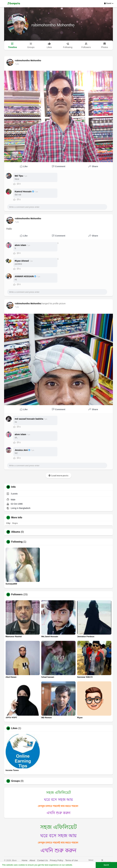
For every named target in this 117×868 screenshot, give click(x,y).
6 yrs (17, 64)
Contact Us (42, 860)
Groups (16, 781)
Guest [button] (109, 3)
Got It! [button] (106, 865)
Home (24, 860)
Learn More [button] (79, 865)
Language (106, 861)
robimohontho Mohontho (53, 25)
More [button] (91, 861)
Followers (17, 595)
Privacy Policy (56, 860)
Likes (14, 728)
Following (17, 542)
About (32, 860)
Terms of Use (71, 860)
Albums (16, 532)
